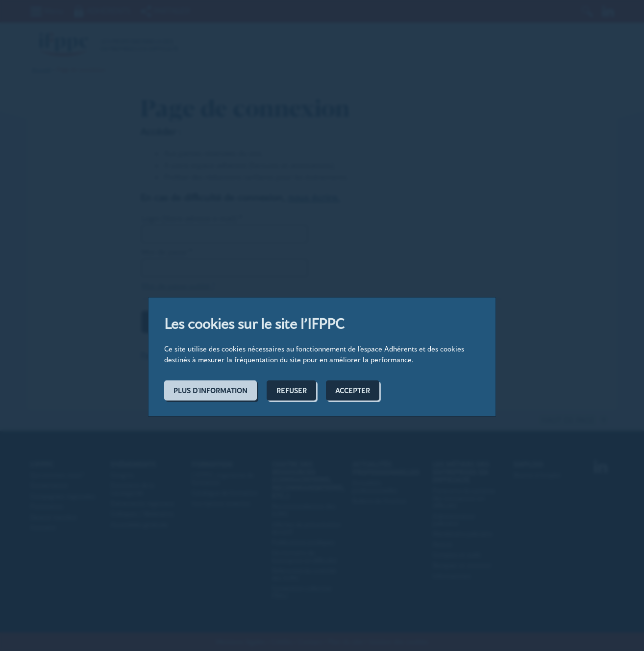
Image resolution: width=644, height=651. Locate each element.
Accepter (353, 390)
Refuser (292, 390)
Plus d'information (211, 390)
